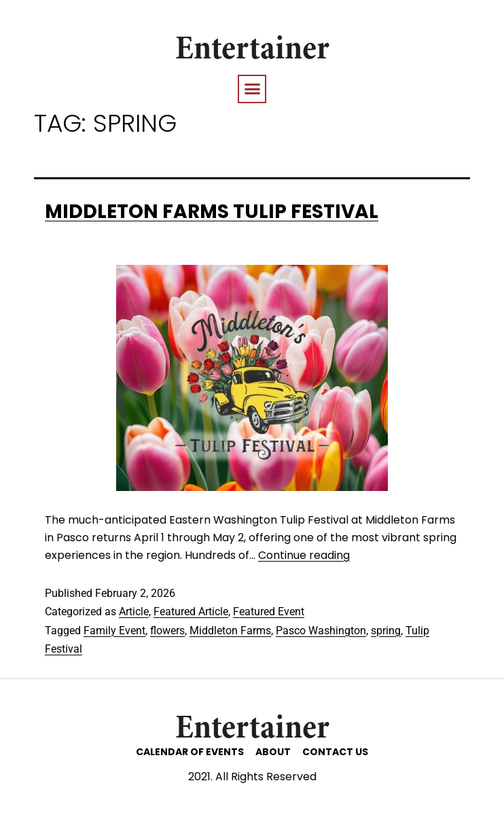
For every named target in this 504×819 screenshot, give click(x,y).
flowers (167, 631)
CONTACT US (335, 752)
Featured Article (191, 612)
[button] (252, 89)
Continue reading (304, 555)
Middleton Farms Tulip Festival (212, 212)
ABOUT (273, 752)
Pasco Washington (321, 631)
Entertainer (252, 51)
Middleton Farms (230, 631)
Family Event (114, 631)
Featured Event (269, 612)
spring (386, 631)
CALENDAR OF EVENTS (190, 752)
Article (134, 612)
